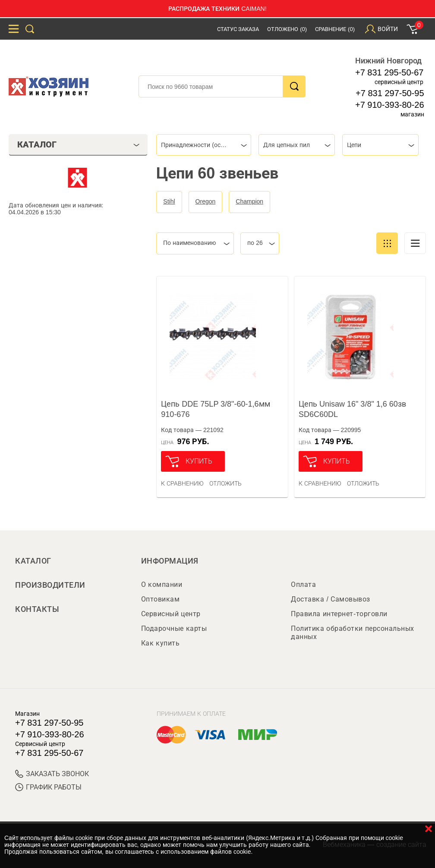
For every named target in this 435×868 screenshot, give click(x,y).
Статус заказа (238, 29)
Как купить (160, 643)
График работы (48, 787)
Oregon (206, 201)
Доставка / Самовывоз (330, 599)
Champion (249, 201)
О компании (162, 584)
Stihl (169, 201)
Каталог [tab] (79, 144)
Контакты (37, 609)
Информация (170, 561)
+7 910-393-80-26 (390, 105)
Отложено (287, 29)
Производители (50, 585)
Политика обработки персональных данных (352, 633)
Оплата (303, 584)
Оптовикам (161, 599)
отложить (225, 483)
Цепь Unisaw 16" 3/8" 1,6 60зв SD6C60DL (352, 409)
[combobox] (204, 145)
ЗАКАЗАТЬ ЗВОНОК (52, 774)
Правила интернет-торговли (339, 614)
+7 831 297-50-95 (390, 93)
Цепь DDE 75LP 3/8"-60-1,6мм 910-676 (215, 409)
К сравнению (182, 483)
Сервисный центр (171, 614)
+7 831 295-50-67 (389, 72)
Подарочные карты (174, 628)
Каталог (33, 561)
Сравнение (335, 29)
